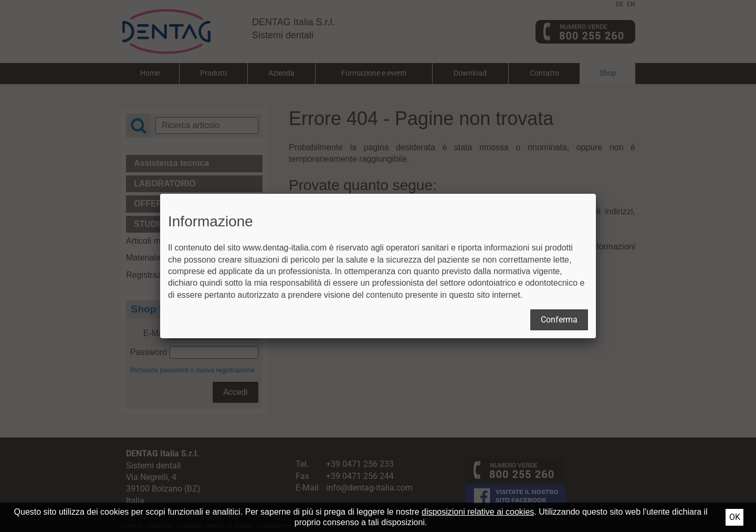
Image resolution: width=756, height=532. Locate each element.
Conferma (559, 320)
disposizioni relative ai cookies (478, 512)
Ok (735, 517)
